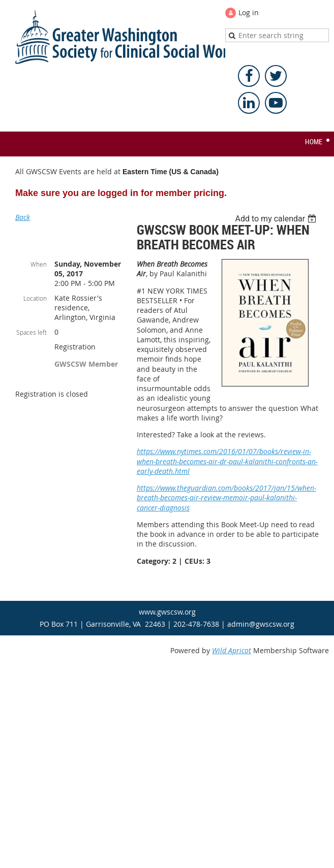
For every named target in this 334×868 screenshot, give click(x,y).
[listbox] (277, 219)
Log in (249, 12)
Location (35, 298)
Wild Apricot (232, 650)
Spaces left (32, 332)
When (39, 264)
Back (23, 217)
